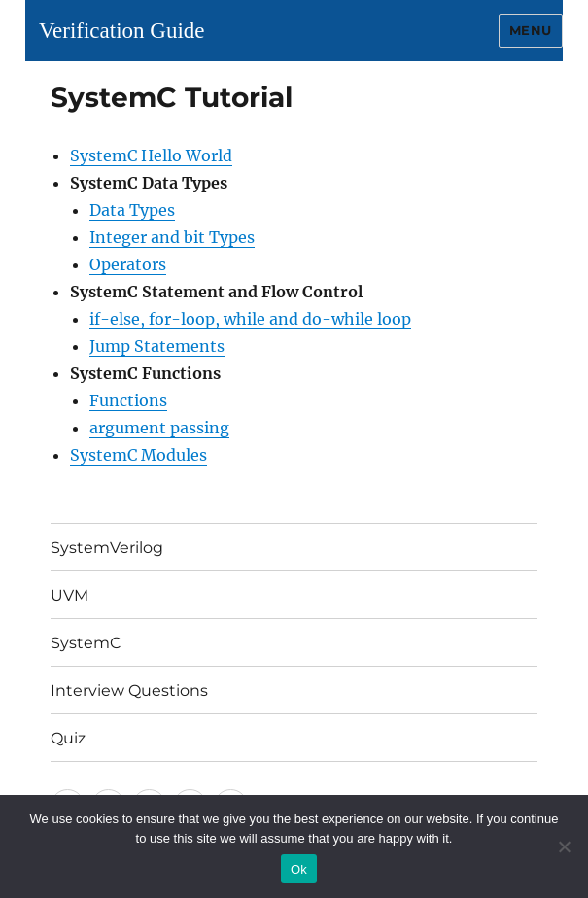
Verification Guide (122, 31)
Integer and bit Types (172, 237)
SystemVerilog (107, 548)
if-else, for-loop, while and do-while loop (250, 319)
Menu (531, 30)
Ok (299, 869)
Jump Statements (157, 346)
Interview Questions (129, 691)
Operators (128, 264)
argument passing (159, 428)
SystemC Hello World (151, 155)
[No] (564, 846)
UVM (69, 595)
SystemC (86, 643)
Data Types (132, 210)
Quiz (68, 738)
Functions (128, 400)
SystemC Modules (138, 455)
